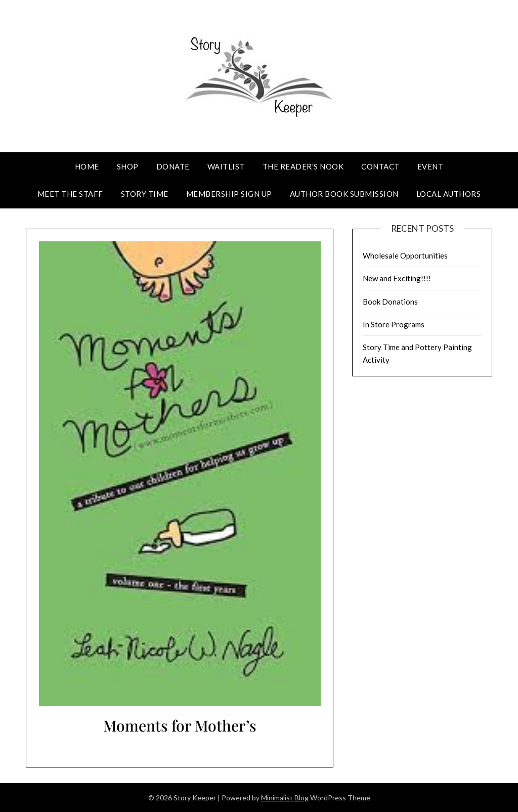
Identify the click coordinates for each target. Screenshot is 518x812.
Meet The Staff (70, 194)
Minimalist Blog (285, 798)
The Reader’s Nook (303, 166)
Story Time (145, 194)
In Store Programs (394, 324)
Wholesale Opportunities (405, 255)
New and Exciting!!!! (397, 278)
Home (87, 166)
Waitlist (226, 166)
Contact (380, 166)
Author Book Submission (344, 194)
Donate (173, 166)
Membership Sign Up (229, 194)
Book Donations (390, 302)
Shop (128, 166)
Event (430, 166)
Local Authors (449, 194)
